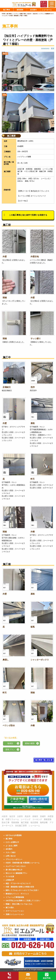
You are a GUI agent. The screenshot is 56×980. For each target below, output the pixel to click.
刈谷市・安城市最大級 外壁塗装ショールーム (23, 863)
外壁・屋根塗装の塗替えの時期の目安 (20, 887)
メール (28, 976)
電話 (9, 976)
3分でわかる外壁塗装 (14, 835)
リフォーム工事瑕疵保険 (15, 897)
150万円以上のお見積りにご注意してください (23, 901)
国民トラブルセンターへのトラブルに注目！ (22, 890)
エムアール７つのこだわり (16, 866)
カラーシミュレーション (15, 911)
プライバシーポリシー (14, 859)
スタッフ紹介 (11, 852)
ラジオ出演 (10, 876)
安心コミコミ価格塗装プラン (16, 873)
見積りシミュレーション (15, 914)
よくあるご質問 (11, 846)
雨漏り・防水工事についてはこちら (19, 904)
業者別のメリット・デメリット (17, 894)
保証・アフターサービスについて (18, 883)
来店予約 (47, 976)
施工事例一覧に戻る (44, 760)
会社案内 (9, 849)
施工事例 (9, 839)
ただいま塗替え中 (12, 842)
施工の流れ (10, 907)
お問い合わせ (11, 856)
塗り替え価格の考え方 (14, 870)
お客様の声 (10, 880)
